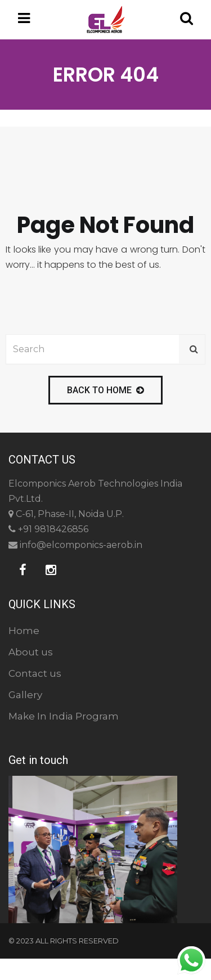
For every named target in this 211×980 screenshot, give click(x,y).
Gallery (25, 695)
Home (24, 631)
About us (31, 652)
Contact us (35, 673)
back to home (105, 390)
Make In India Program (64, 716)
